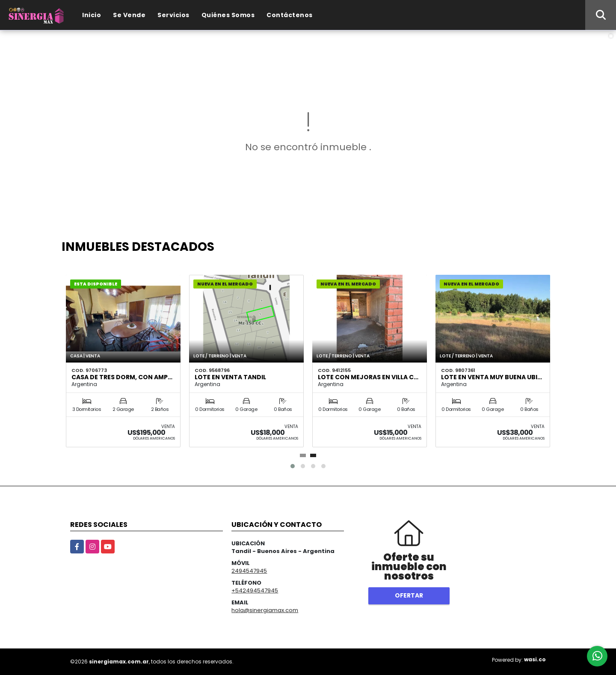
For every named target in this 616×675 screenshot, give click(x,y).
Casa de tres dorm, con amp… (122, 377)
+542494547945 (255, 590)
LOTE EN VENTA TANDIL (230, 377)
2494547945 (249, 571)
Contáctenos (290, 15)
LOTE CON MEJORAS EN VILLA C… (368, 377)
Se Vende (129, 15)
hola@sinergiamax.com (265, 610)
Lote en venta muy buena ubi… (492, 377)
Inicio (92, 15)
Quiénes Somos (228, 15)
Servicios (173, 15)
